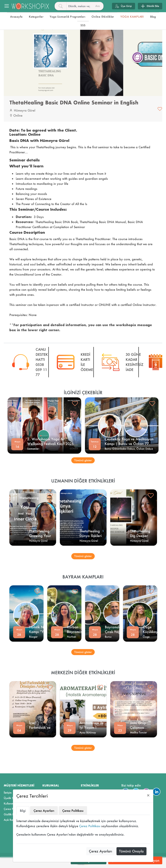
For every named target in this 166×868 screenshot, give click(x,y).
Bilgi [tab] (23, 811)
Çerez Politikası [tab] (73, 811)
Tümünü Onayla (131, 851)
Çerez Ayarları (100, 851)
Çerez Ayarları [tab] (44, 811)
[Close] (148, 795)
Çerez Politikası (90, 826)
